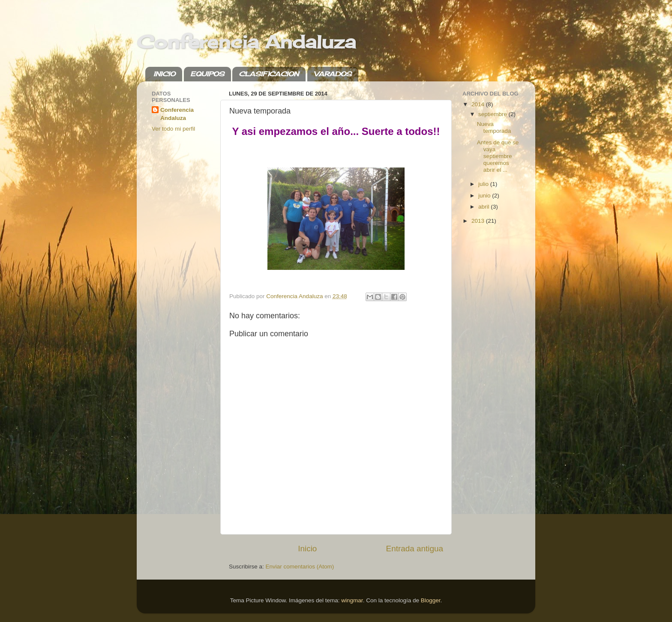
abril (484, 207)
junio (485, 196)
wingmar (352, 600)
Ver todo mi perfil (173, 129)
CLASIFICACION (269, 74)
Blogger (431, 600)
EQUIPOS (207, 74)
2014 (479, 104)
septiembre (493, 114)
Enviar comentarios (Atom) (300, 567)
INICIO (164, 74)
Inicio (307, 549)
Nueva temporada (494, 127)
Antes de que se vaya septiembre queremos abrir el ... (498, 156)
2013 (479, 221)
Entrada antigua (415, 549)
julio (484, 184)
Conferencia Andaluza (246, 42)
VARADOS (333, 74)
